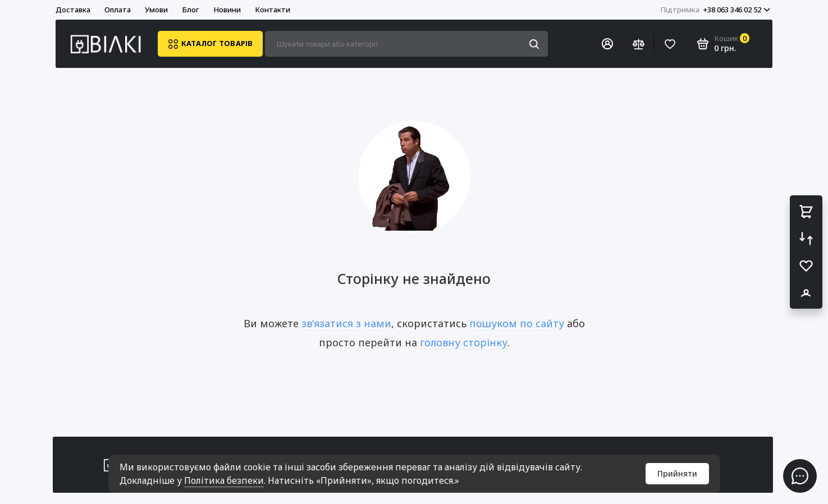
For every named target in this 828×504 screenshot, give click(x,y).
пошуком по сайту (517, 323)
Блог (191, 10)
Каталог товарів (210, 44)
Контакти (273, 10)
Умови (156, 10)
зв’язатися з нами (346, 323)
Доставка (73, 10)
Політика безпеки (224, 480)
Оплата (118, 10)
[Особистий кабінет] (607, 44)
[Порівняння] (638, 44)
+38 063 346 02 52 (715, 10)
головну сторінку (464, 342)
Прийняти (677, 473)
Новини (227, 10)
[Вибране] (670, 44)
